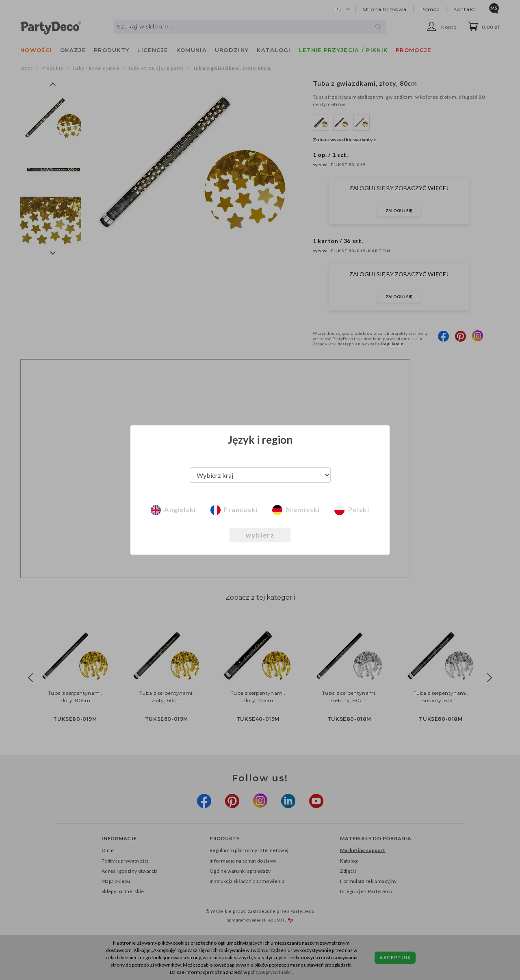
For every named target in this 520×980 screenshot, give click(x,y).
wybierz (260, 535)
